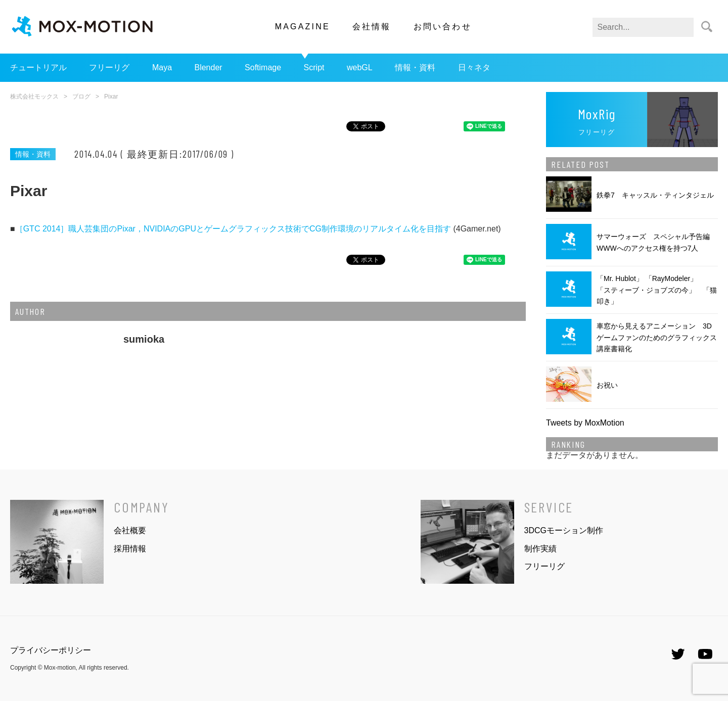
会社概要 (130, 530)
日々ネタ (474, 67)
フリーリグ (109, 67)
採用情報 (130, 549)
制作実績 (540, 549)
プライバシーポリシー (51, 650)
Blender (208, 67)
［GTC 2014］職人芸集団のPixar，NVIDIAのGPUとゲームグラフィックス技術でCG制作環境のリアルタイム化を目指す (233, 229)
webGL (360, 67)
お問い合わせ (443, 27)
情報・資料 (415, 67)
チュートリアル (38, 67)
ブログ (81, 97)
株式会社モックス (34, 97)
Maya (162, 67)
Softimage (263, 67)
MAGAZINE (303, 27)
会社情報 (372, 27)
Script (314, 67)
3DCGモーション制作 (564, 530)
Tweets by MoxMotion (585, 423)
